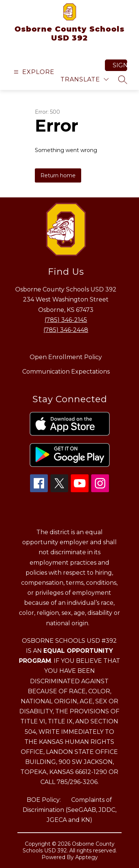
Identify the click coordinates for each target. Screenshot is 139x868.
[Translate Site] (85, 79)
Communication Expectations (66, 372)
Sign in (120, 65)
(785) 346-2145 (66, 320)
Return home (58, 175)
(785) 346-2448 (66, 330)
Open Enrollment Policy (66, 357)
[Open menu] (33, 72)
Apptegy (87, 857)
